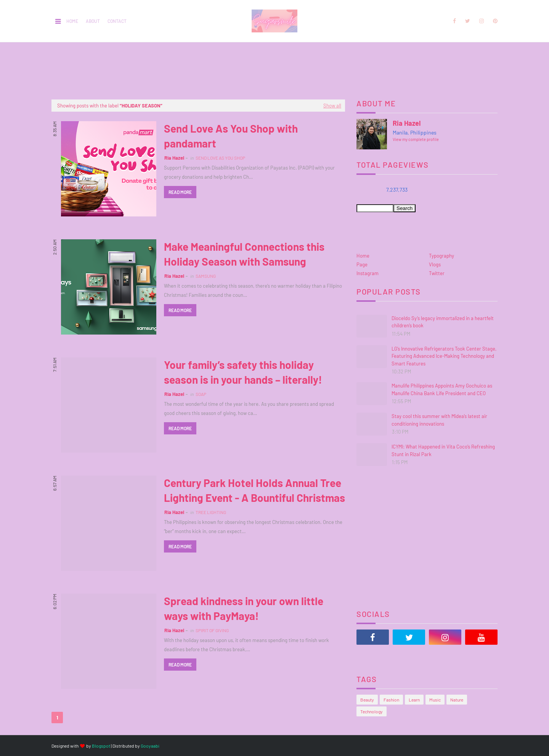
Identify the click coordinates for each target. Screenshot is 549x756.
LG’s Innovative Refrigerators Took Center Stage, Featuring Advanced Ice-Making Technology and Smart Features (444, 356)
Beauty (367, 700)
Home (72, 21)
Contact (117, 21)
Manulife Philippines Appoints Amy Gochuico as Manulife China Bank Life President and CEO (442, 389)
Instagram (368, 273)
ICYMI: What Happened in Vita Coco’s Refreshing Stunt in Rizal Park (443, 450)
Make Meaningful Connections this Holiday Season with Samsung (244, 254)
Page (362, 264)
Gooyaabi (150, 746)
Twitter (437, 273)
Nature (457, 700)
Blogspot (101, 746)
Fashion (391, 700)
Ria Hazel (174, 158)
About (93, 21)
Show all (332, 106)
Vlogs (435, 264)
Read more (180, 192)
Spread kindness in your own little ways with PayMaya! (244, 608)
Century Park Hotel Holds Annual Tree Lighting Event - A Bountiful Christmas (254, 490)
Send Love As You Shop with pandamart (231, 136)
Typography (441, 256)
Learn (414, 700)
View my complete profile (416, 139)
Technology (372, 711)
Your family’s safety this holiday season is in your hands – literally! (243, 372)
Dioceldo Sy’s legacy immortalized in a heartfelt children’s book (443, 322)
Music (435, 700)
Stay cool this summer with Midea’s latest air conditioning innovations (439, 420)
